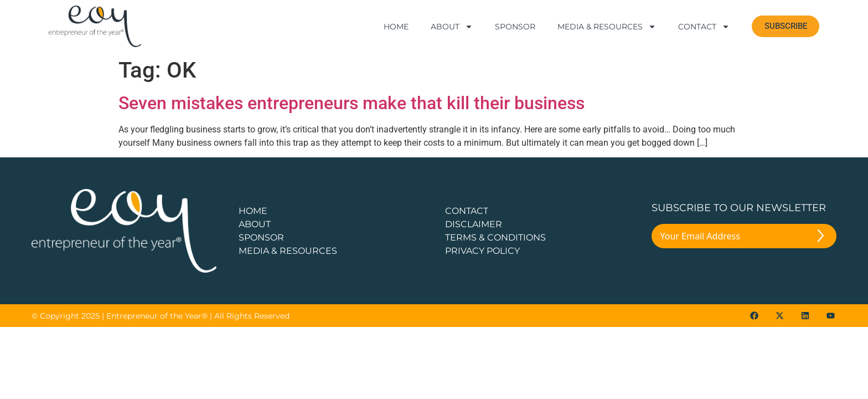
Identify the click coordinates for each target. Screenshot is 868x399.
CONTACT (467, 211)
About (452, 27)
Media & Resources (607, 27)
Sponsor (515, 27)
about (255, 224)
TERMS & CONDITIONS (495, 237)
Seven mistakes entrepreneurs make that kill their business (352, 103)
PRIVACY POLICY (482, 251)
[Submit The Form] (821, 238)
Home (396, 27)
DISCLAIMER (474, 224)
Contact (704, 27)
